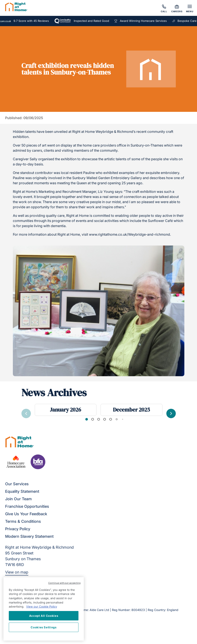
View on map (17, 572)
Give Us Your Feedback (26, 514)
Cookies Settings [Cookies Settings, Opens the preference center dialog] (44, 627)
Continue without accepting (64, 583)
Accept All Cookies (44, 616)
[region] (44, 609)
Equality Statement (22, 491)
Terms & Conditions (23, 521)
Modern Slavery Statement (29, 536)
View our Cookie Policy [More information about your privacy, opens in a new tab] (42, 607)
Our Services (17, 484)
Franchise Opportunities (27, 506)
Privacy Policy (18, 529)
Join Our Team (18, 499)
